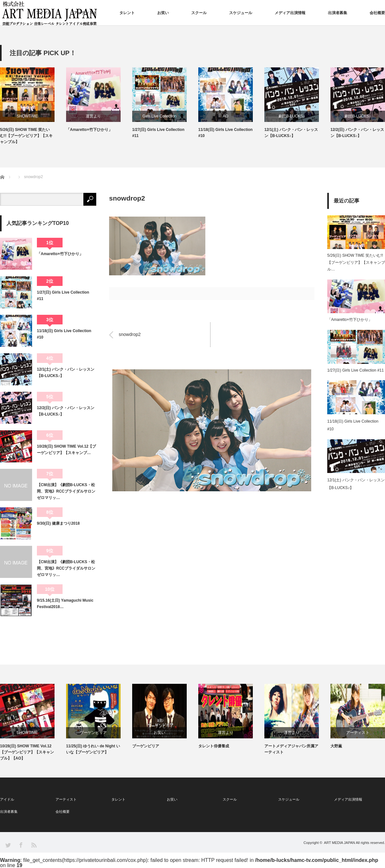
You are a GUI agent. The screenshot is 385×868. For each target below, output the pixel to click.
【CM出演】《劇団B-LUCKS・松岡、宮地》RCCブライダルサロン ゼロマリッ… (67, 491)
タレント (127, 13)
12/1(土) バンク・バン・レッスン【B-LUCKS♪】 (291, 133)
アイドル (44, 13)
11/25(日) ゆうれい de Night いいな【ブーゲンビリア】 (93, 749)
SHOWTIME (27, 116)
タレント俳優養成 (214, 746)
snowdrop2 (130, 335)
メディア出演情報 (290, 13)
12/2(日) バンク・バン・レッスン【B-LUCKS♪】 (357, 133)
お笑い (163, 13)
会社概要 (377, 13)
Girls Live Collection (159, 116)
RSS (34, 845)
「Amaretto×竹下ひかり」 (89, 130)
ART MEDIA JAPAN (340, 843)
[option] (33, 106)
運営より (93, 116)
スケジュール (241, 13)
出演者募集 (338, 13)
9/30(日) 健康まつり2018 (58, 523)
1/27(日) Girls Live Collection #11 (158, 133)
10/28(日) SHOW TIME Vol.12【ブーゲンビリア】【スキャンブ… (66, 450)
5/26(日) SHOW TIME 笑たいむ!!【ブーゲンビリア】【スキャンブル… (356, 262)
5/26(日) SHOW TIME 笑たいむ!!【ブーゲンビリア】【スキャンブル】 (26, 136)
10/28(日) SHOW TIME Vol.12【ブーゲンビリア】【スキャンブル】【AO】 (27, 752)
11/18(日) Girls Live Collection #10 (225, 133)
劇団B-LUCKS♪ (292, 116)
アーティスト (85, 13)
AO (225, 116)
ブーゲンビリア (93, 733)
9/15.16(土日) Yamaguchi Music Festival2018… (65, 604)
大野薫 (336, 746)
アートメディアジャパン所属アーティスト (291, 749)
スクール (199, 13)
